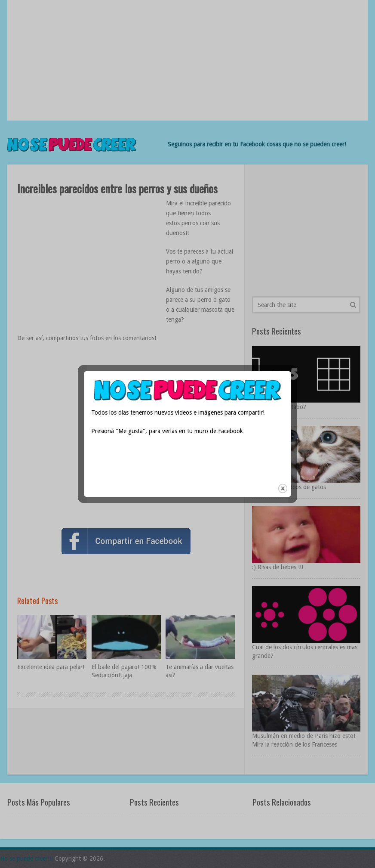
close (283, 466)
